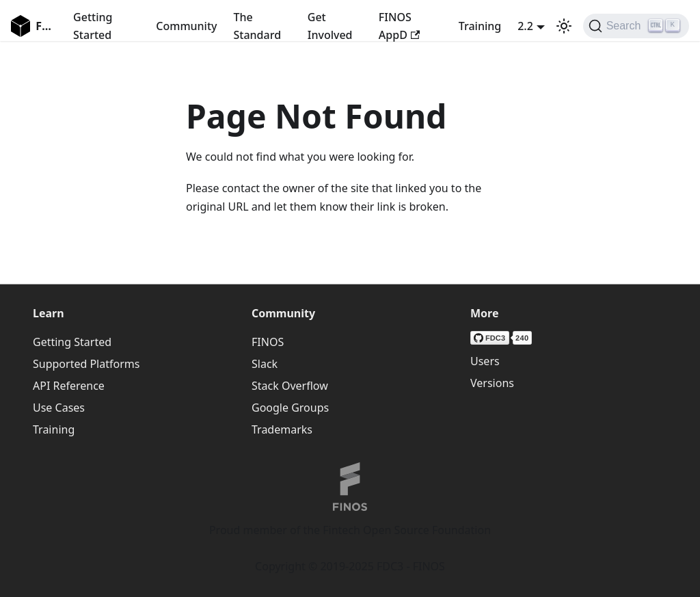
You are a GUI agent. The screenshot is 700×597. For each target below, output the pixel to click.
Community (186, 26)
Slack (265, 364)
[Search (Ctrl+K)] (636, 26)
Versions (492, 383)
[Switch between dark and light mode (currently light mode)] (564, 26)
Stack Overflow (290, 386)
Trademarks (282, 429)
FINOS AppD (399, 26)
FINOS (268, 342)
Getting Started (93, 26)
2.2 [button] (525, 26)
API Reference (69, 386)
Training (480, 26)
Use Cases (59, 408)
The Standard (258, 26)
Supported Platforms (86, 364)
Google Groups (290, 408)
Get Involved (330, 26)
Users (485, 361)
